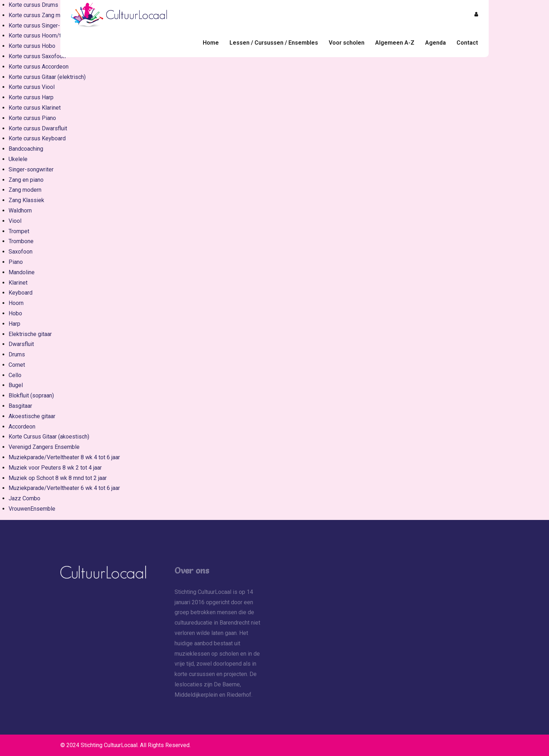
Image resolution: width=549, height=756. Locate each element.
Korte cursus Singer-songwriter (48, 26)
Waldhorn (20, 211)
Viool (15, 221)
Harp (14, 324)
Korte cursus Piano (32, 118)
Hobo (15, 313)
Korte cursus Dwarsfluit (38, 128)
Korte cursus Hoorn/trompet (44, 36)
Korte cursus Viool (32, 87)
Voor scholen (347, 43)
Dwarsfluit (21, 344)
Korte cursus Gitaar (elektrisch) (47, 77)
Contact (467, 43)
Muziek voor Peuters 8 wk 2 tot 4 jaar (55, 468)
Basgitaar (20, 406)
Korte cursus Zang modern (42, 15)
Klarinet (18, 283)
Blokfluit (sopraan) (31, 395)
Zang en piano (26, 180)
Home (211, 43)
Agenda (435, 43)
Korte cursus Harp (31, 97)
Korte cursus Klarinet (35, 108)
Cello (15, 375)
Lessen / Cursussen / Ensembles (274, 43)
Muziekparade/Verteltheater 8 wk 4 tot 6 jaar (64, 457)
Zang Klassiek (26, 200)
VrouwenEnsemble (32, 509)
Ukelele (18, 159)
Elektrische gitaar (30, 334)
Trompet (19, 231)
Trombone (21, 241)
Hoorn (16, 303)
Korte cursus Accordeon (39, 67)
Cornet (17, 365)
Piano (16, 262)
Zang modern (25, 190)
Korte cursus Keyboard (37, 138)
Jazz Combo (24, 498)
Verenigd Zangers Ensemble (44, 447)
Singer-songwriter (31, 169)
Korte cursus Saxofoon (37, 56)
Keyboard (21, 293)
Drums (17, 354)
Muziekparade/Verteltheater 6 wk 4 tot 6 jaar (64, 488)
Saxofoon (21, 252)
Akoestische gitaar (32, 416)
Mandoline (22, 272)
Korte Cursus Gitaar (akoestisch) (49, 437)
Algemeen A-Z (395, 43)
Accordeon (22, 427)
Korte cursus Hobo (32, 46)
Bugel (16, 385)
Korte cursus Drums (33, 5)
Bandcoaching (26, 149)
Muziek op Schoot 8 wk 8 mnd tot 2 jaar (58, 478)
